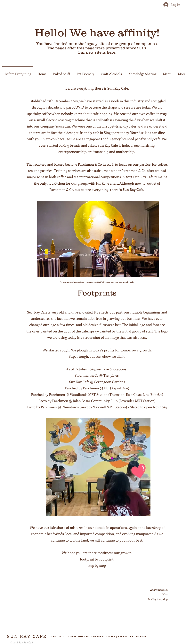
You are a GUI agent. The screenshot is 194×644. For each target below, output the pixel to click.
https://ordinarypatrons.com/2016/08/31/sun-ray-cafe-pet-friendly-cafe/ (103, 282)
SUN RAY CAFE (27, 636)
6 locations (118, 369)
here (111, 52)
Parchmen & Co (90, 164)
